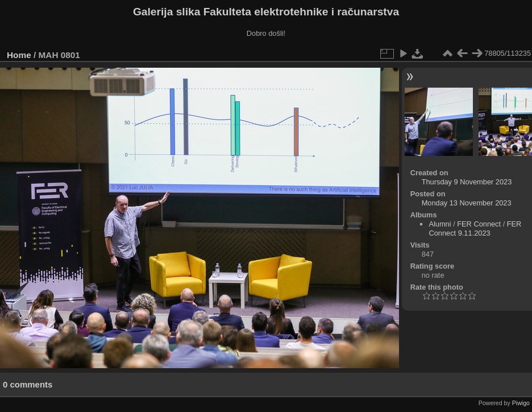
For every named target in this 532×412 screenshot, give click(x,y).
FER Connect (480, 224)
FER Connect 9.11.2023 (475, 228)
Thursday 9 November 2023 (467, 182)
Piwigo (521, 403)
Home (19, 55)
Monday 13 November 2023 (467, 203)
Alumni (440, 224)
